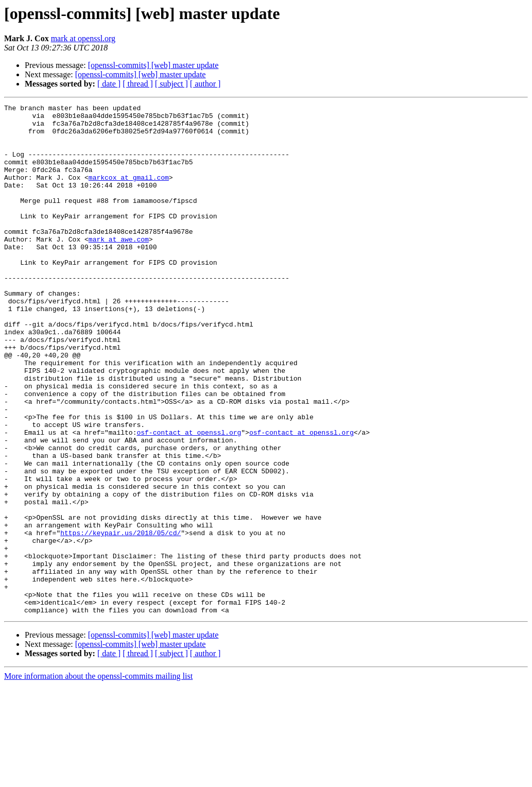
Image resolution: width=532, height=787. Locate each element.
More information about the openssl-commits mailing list (98, 778)
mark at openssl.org (83, 38)
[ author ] (205, 84)
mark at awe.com (119, 267)
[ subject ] (171, 84)
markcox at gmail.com (129, 193)
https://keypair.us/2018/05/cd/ (121, 619)
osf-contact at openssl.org (189, 499)
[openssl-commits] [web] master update (153, 65)
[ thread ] (138, 84)
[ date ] (109, 84)
